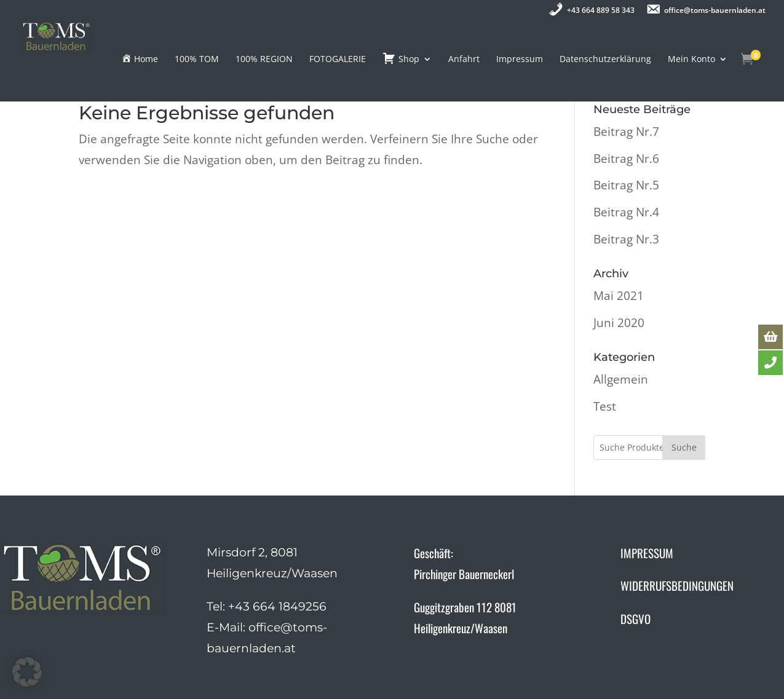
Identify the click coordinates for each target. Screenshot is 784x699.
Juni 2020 (619, 323)
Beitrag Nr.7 (626, 132)
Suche (684, 447)
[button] (27, 672)
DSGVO (636, 618)
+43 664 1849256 (277, 606)
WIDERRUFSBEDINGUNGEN (677, 585)
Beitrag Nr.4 (626, 212)
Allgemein (621, 379)
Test (605, 406)
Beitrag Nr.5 (626, 185)
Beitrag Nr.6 (626, 159)
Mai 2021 (619, 296)
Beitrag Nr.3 (626, 239)
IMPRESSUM (647, 553)
